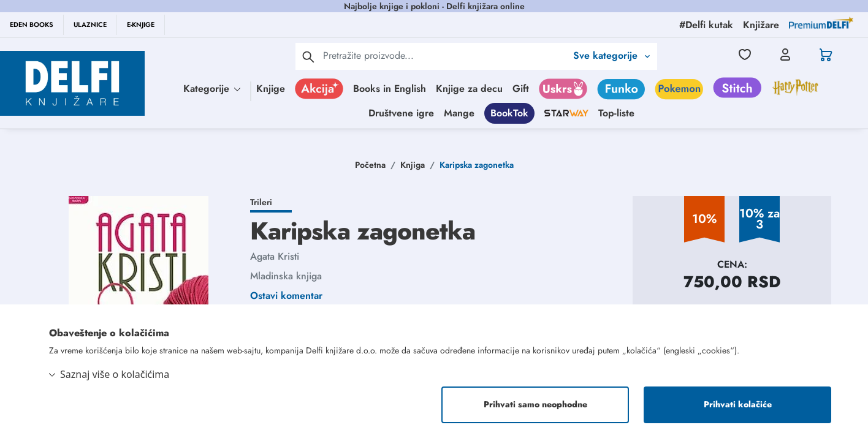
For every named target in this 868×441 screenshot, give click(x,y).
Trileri (261, 202)
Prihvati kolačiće (738, 405)
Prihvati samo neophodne (535, 405)
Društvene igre (401, 113)
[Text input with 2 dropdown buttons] (445, 55)
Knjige (271, 89)
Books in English (390, 89)
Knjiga (413, 165)
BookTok (509, 113)
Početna (370, 165)
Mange (459, 113)
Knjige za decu (469, 89)
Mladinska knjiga (286, 276)
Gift (521, 89)
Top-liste (616, 113)
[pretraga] (308, 56)
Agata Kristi (275, 256)
